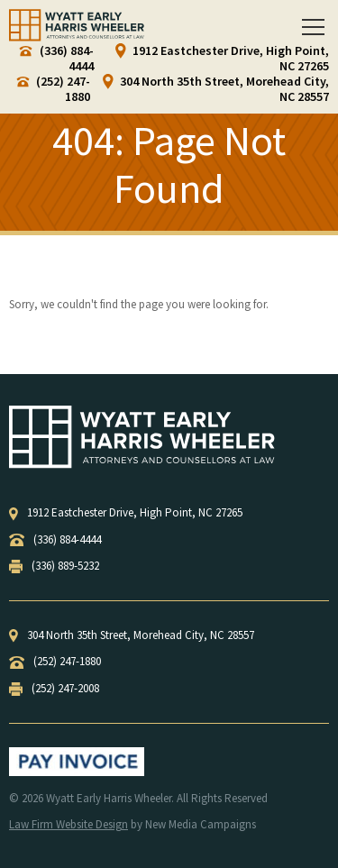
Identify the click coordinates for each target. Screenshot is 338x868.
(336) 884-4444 (56, 59)
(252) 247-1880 (54, 89)
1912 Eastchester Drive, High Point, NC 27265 (222, 59)
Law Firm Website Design (69, 824)
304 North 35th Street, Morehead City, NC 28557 (216, 89)
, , (126, 512)
